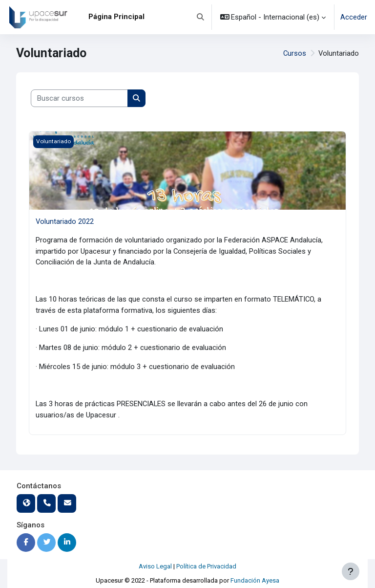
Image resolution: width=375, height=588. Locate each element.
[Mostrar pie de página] (351, 571)
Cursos (295, 53)
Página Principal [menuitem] (116, 17)
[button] (200, 17)
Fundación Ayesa (255, 580)
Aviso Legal (155, 566)
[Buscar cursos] (79, 98)
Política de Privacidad (206, 566)
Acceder (354, 17)
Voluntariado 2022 (65, 221)
